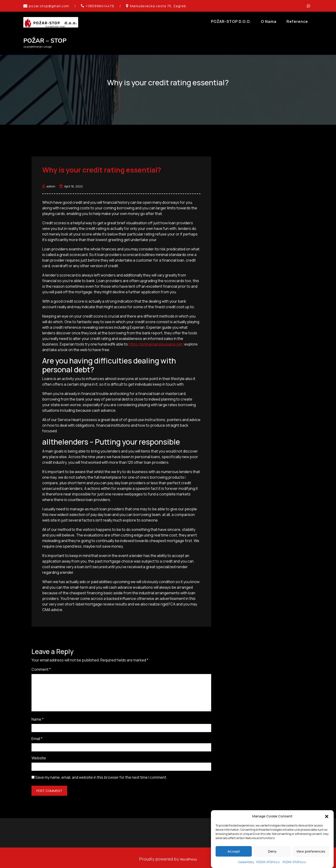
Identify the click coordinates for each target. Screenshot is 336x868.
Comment (41, 667)
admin (49, 183)
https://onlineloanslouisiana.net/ (156, 341)
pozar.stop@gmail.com (49, 6)
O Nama (269, 21)
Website (39, 755)
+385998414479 (100, 6)
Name (38, 717)
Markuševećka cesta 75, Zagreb (158, 6)
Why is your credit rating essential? (102, 167)
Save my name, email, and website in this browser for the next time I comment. (101, 775)
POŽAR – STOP (45, 41)
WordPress (188, 856)
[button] (327, 845)
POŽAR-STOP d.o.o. (231, 21)
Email (37, 736)
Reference (297, 21)
